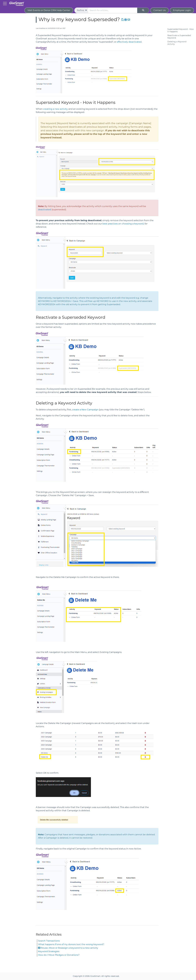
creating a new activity (55, 109)
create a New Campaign (85, 410)
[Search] (143, 10)
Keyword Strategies (49, 951)
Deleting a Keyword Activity (177, 43)
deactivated (45, 209)
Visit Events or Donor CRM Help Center (49, 10)
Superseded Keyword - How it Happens (181, 30)
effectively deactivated (129, 42)
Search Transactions (49, 941)
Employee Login (182, 10)
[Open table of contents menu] (5, 3)
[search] (113, 10)
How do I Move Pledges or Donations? (59, 955)
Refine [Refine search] (82, 10)
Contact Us (160, 10)
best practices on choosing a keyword (123, 224)
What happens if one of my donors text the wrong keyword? (71, 944)
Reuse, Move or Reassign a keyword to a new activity (68, 948)
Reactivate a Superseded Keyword (179, 37)
